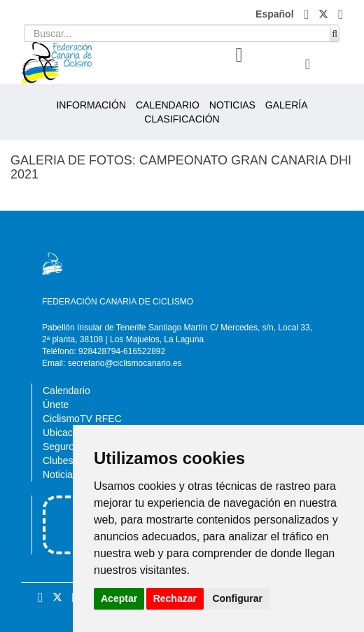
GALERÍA (287, 105)
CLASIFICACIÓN (182, 119)
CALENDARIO (168, 105)
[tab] (239, 55)
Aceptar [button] (119, 598)
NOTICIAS (232, 105)
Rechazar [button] (175, 598)
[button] (308, 14)
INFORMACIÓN (91, 105)
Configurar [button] (237, 598)
